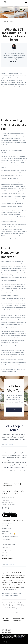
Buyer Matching (6, 531)
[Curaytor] (10, 517)
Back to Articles (8, 21)
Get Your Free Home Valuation (10, 536)
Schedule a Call (6, 547)
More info (20, 638)
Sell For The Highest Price (9, 545)
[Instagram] (9, 508)
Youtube (4, 555)
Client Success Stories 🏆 (9, 534)
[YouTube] (6, 508)
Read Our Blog (6, 539)
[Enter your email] (15, 444)
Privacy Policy (14, 612)
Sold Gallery (5, 553)
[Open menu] (26, 3)
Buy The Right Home (8, 542)
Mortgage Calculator (8, 550)
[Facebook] (3, 508)
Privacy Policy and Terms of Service (15, 467)
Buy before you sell (7, 523)
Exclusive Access (6, 526)
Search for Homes (7, 528)
